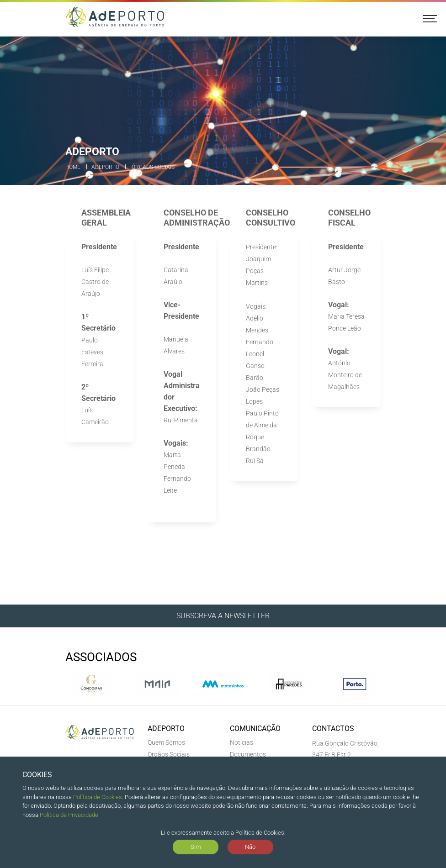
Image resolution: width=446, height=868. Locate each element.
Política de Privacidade (69, 815)
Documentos (248, 754)
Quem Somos (166, 742)
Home (73, 167)
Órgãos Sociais (153, 167)
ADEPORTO (105, 167)
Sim (196, 847)
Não (250, 847)
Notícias (242, 742)
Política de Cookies (98, 797)
